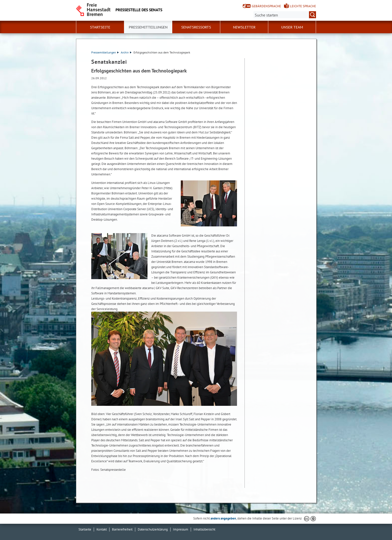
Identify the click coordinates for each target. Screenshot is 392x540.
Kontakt (102, 529)
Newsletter (244, 27)
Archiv (126, 52)
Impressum (181, 529)
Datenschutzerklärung (153, 529)
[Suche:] (285, 15)
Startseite (100, 27)
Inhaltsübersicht (204, 529)
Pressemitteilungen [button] (148, 27)
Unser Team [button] (292, 27)
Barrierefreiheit (122, 529)
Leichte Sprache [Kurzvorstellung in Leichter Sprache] (303, 6)
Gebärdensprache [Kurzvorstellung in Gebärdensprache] (266, 6)
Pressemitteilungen (105, 52)
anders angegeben (223, 518)
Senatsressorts (196, 27)
